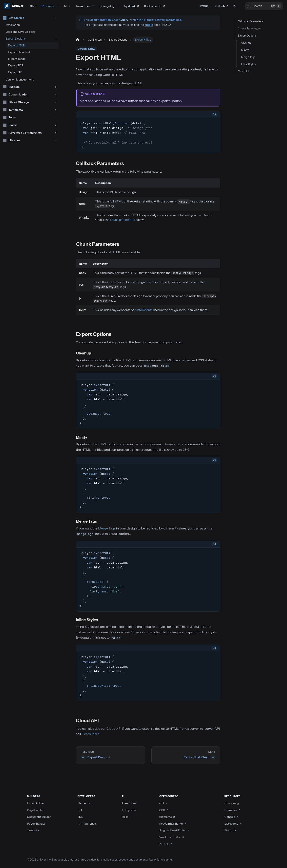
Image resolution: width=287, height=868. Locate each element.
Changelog (107, 6)
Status (230, 830)
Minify (245, 50)
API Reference (87, 824)
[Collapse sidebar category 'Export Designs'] (55, 39)
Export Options (247, 36)
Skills (125, 817)
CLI (80, 810)
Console (232, 817)
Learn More (91, 734)
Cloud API (244, 71)
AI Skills (166, 844)
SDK (80, 817)
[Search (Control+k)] (264, 6)
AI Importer (129, 810)
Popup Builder (36, 824)
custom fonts (143, 310)
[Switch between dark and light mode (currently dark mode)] (235, 6)
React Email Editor (173, 824)
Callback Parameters (250, 21)
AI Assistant (129, 803)
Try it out (129, 6)
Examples (233, 810)
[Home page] (77, 40)
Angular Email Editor (174, 830)
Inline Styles (248, 64)
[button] (30, 18)
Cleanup (246, 43)
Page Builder (35, 810)
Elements (84, 803)
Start (33, 6)
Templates (34, 830)
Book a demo (153, 6)
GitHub (222, 6)
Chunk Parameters (249, 28)
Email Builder (36, 803)
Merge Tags (107, 528)
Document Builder (39, 817)
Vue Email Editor (172, 837)
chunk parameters (122, 220)
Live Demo (233, 824)
